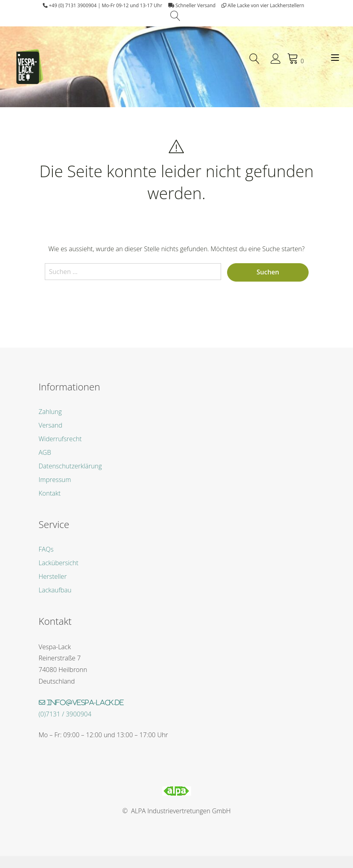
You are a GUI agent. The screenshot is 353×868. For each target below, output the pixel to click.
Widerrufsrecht (60, 439)
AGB (45, 452)
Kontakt (50, 493)
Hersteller (53, 576)
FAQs (46, 549)
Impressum (55, 480)
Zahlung (50, 412)
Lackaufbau (55, 590)
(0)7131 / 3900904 (65, 714)
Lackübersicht (59, 563)
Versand (51, 425)
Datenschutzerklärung (70, 466)
